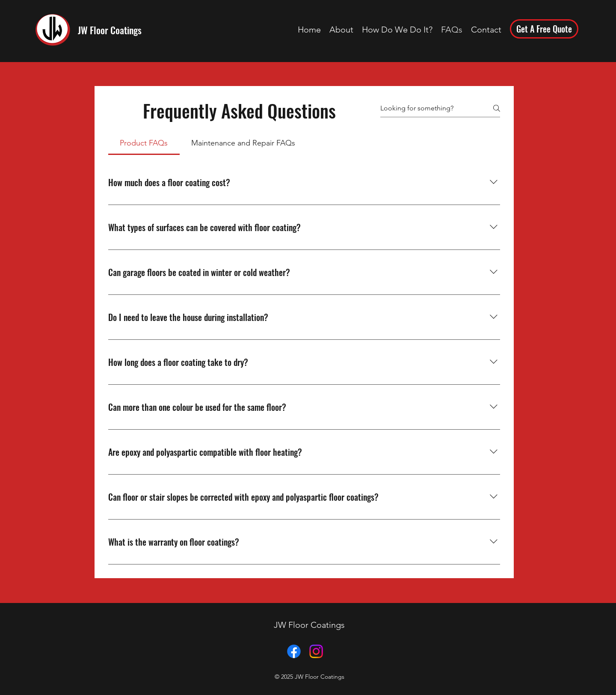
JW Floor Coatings (110, 30)
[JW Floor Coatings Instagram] (316, 651)
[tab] (144, 143)
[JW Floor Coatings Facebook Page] (294, 651)
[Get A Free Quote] (544, 29)
